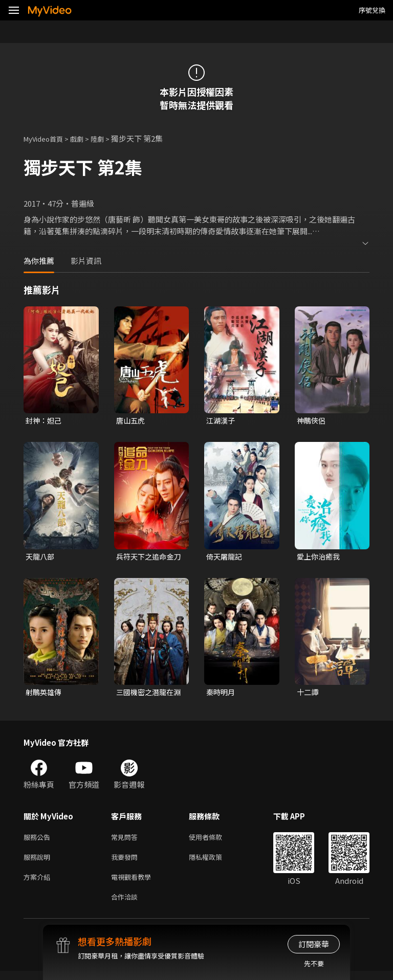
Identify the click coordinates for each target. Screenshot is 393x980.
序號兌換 (372, 10)
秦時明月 (222, 694)
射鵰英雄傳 (45, 694)
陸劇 (107, 138)
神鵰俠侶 (312, 421)
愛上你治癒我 (320, 558)
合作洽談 (126, 905)
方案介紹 (39, 884)
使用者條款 (214, 841)
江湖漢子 (222, 421)
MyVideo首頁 (47, 138)
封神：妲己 (45, 421)
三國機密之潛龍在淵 (147, 695)
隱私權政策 (214, 862)
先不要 (314, 963)
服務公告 (39, 841)
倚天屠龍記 (225, 558)
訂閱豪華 (314, 944)
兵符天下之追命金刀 (147, 558)
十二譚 (308, 694)
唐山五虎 (132, 421)
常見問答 (126, 841)
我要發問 (126, 862)
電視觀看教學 (134, 884)
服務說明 (39, 862)
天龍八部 (41, 558)
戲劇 (85, 138)
